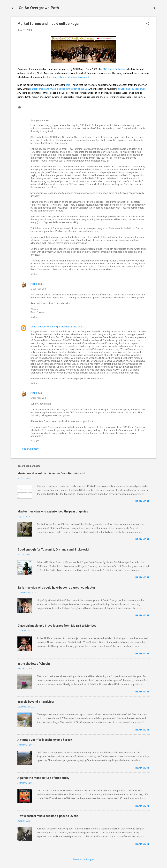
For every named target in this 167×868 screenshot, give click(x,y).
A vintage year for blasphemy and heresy (45, 740)
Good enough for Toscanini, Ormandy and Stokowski (53, 549)
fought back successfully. (132, 89)
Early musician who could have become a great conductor (56, 588)
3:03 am (35, 383)
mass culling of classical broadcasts (71, 77)
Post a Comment (30, 449)
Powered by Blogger (84, 860)
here (68, 85)
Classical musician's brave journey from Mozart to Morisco (57, 626)
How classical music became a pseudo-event (48, 816)
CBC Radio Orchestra (114, 69)
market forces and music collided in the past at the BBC (59, 89)
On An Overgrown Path (39, 8)
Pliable (34, 284)
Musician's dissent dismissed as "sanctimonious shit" (53, 473)
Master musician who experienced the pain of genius (53, 511)
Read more (142, 501)
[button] (148, 24)
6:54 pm (35, 317)
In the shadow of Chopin (34, 664)
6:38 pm (35, 274)
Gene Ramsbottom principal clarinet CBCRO (54, 327)
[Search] (154, 9)
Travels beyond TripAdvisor (36, 702)
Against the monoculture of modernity (43, 778)
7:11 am (35, 441)
